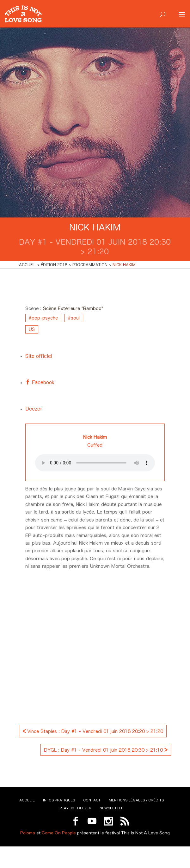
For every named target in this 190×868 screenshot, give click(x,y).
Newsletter (112, 808)
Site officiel (39, 356)
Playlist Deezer (75, 808)
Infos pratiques (59, 800)
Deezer (34, 409)
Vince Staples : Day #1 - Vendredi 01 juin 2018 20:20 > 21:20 (93, 731)
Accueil (27, 800)
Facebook (42, 382)
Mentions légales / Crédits (136, 800)
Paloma (28, 833)
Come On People (59, 833)
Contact (92, 800)
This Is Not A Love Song (145, 833)
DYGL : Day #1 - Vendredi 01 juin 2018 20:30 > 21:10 (106, 749)
